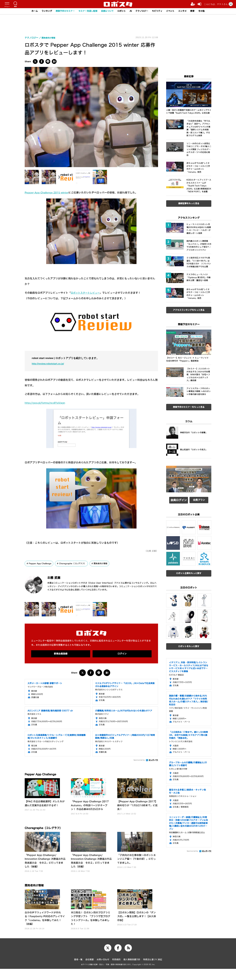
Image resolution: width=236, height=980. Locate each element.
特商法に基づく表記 (153, 971)
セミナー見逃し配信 (86, 11)
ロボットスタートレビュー (86, 293)
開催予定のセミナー (62, 11)
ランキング (42, 11)
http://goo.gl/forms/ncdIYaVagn (46, 403)
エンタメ (187, 11)
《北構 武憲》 (150, 551)
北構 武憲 (57, 577)
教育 (197, 11)
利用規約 (116, 971)
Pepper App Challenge (42, 564)
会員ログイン (179, 500)
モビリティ (160, 11)
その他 (207, 11)
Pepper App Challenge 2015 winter (48, 193)
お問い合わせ (103, 971)
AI (132, 11)
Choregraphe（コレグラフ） (77, 564)
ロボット (122, 11)
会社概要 (90, 971)
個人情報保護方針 (132, 971)
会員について (107, 11)
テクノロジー (143, 11)
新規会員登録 (61, 654)
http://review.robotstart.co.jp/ (49, 364)
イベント (174, 11)
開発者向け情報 (107, 564)
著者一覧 (78, 971)
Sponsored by (139, 760)
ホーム (29, 11)
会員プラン (199, 500)
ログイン (122, 654)
